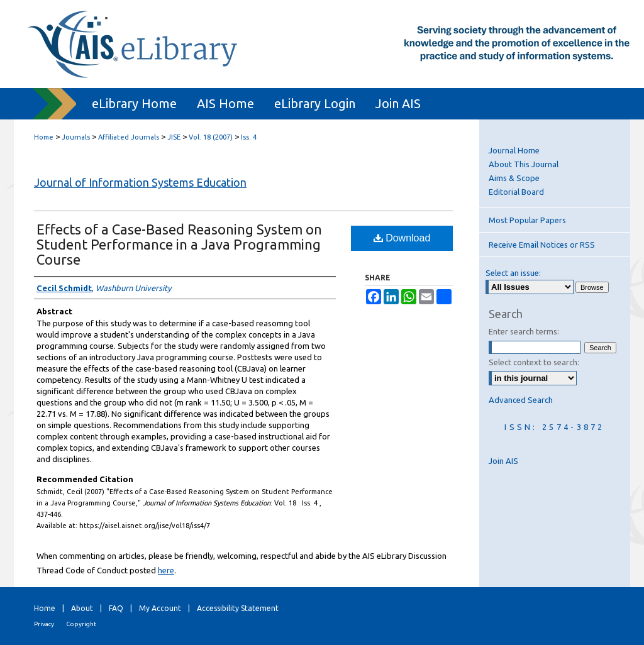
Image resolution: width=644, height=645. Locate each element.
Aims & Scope (514, 178)
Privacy (44, 624)
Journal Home (514, 150)
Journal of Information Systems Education (140, 182)
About (82, 608)
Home (44, 137)
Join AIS (503, 461)
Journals (76, 137)
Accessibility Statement (238, 608)
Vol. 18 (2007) (211, 137)
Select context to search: (534, 362)
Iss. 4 (249, 137)
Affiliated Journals (129, 137)
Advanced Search (521, 400)
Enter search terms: (524, 331)
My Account (160, 608)
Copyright (81, 624)
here (166, 570)
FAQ (116, 608)
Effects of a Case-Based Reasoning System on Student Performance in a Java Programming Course (179, 244)
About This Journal (524, 164)
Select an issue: (513, 273)
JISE (174, 137)
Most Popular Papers (527, 220)
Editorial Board (516, 192)
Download (402, 238)
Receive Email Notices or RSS (542, 245)
